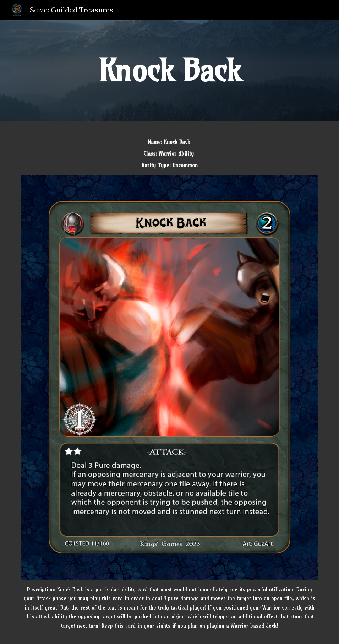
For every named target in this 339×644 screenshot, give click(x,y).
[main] (169, 70)
